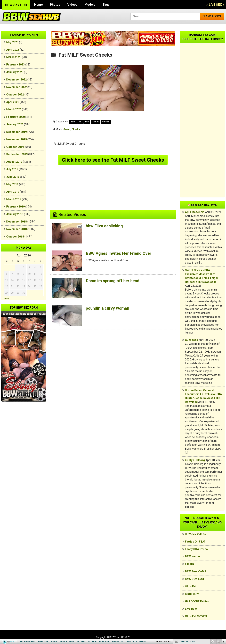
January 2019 (15, 214)
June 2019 (13, 177)
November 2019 (17, 139)
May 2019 (12, 184)
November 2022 (17, 87)
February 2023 (15, 65)
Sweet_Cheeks (72, 129)
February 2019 (15, 207)
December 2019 (17, 132)
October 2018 (15, 237)
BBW (73, 122)
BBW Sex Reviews (204, 205)
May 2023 (12, 42)
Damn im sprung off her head (113, 281)
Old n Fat (191, 586)
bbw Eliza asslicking (104, 226)
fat (80, 122)
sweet (95, 122)
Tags (106, 5)
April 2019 (13, 192)
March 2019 (14, 199)
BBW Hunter (193, 556)
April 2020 (13, 102)
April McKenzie (195, 212)
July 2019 (12, 169)
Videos (72, 5)
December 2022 (17, 80)
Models (90, 5)
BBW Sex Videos (195, 534)
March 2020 (14, 109)
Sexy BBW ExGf (195, 579)
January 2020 (15, 124)
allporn (189, 564)
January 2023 (15, 72)
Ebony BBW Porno (196, 549)
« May (6, 299)
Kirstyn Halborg (195, 460)
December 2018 (17, 222)
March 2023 (14, 57)
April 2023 (13, 50)
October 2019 (15, 147)
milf (87, 122)
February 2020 (15, 117)
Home (38, 5)
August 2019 (14, 162)
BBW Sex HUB (16, 5)
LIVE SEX (215, 5)
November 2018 (17, 229)
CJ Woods (191, 340)
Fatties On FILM (195, 542)
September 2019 (17, 154)
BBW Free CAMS (196, 571)
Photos (55, 5)
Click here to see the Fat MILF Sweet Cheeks (113, 160)
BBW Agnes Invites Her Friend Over (119, 253)
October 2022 (15, 95)
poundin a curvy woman (107, 308)
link (223, 591)
